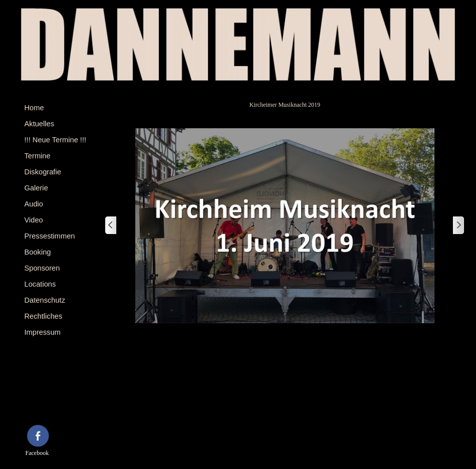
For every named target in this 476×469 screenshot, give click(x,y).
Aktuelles (39, 124)
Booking (38, 252)
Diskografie (43, 172)
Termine (38, 156)
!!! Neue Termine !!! (56, 140)
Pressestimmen (50, 236)
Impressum (43, 332)
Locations (40, 284)
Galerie (36, 188)
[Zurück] (111, 226)
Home (34, 108)
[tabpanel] (49, 405)
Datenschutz (45, 300)
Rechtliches (44, 316)
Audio (34, 204)
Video (34, 220)
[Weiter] (458, 226)
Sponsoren (42, 268)
